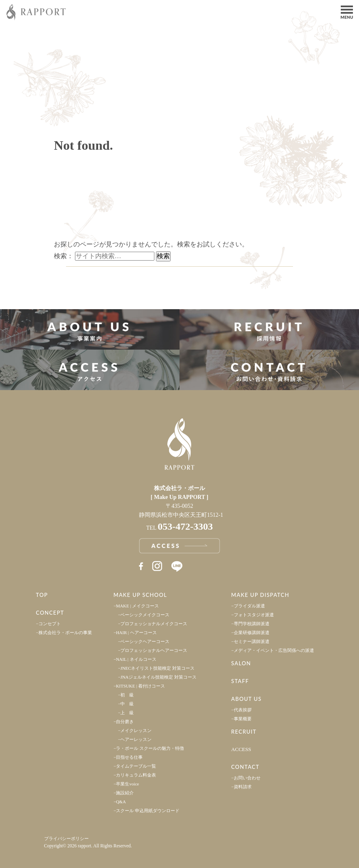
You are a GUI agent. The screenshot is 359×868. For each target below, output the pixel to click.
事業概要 (243, 719)
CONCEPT (50, 613)
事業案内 (90, 329)
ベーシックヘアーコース (145, 641)
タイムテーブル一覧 (136, 766)
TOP (42, 595)
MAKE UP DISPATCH (260, 595)
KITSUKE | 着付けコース (140, 686)
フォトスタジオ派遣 (254, 615)
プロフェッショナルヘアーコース (154, 650)
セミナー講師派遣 (252, 641)
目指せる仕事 (129, 757)
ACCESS (241, 749)
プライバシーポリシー (66, 838)
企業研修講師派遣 (252, 632)
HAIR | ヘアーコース (136, 632)
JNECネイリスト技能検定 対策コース (157, 668)
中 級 (127, 704)
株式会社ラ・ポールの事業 (65, 632)
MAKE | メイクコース (137, 606)
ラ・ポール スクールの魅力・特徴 (150, 748)
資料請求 (243, 787)
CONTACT (246, 767)
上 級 (127, 713)
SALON (241, 663)
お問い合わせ (247, 778)
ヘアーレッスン (136, 739)
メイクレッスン (136, 730)
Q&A (121, 802)
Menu (347, 11)
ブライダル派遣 (249, 606)
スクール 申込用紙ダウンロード (148, 811)
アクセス (90, 370)
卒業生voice (127, 784)
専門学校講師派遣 (252, 624)
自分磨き (125, 722)
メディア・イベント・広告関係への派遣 (274, 650)
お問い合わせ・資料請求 (269, 370)
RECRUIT (244, 732)
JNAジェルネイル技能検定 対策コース (158, 677)
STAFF (240, 681)
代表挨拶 (243, 710)
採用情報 (269, 329)
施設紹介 (125, 793)
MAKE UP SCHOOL (140, 595)
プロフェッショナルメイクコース (154, 624)
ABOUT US (247, 699)
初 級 (127, 695)
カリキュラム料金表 (136, 775)
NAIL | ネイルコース (136, 659)
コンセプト (50, 624)
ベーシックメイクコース (145, 615)
